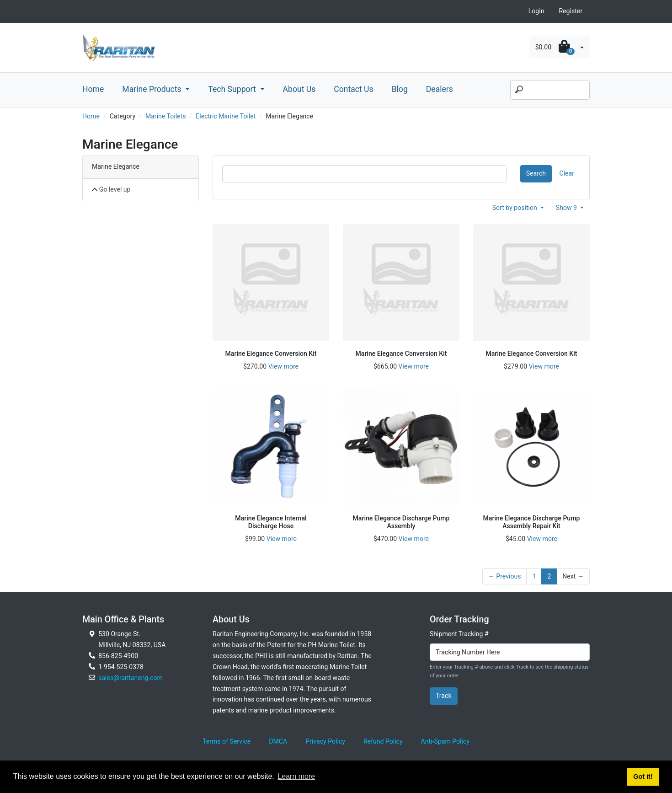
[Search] (550, 90)
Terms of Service (227, 741)
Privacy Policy (325, 741)
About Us (299, 89)
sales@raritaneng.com (131, 678)
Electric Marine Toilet (226, 116)
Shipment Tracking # (459, 634)
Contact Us (353, 89)
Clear (567, 173)
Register (571, 11)
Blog (400, 89)
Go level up (111, 189)
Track (444, 696)
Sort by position (516, 208)
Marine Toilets (166, 116)
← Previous (505, 576)
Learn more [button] (296, 776)
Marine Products (153, 89)
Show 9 (567, 208)
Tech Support (233, 89)
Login (536, 11)
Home (93, 89)
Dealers (440, 89)
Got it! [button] (643, 777)
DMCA (278, 741)
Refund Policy (383, 741)
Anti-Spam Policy (445, 741)
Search (536, 173)
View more (283, 366)
